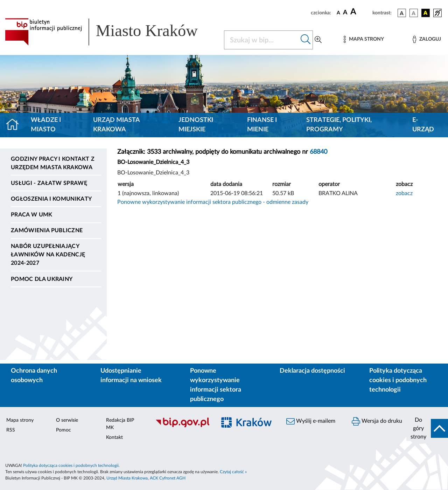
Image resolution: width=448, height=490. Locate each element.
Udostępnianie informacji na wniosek (131, 376)
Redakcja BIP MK (120, 424)
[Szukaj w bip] (306, 40)
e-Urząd (423, 125)
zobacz (404, 193)
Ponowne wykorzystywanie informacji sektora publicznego (216, 385)
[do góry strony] (427, 428)
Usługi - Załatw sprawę (49, 183)
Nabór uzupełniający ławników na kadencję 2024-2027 (48, 255)
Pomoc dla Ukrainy (42, 279)
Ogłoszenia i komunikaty (51, 199)
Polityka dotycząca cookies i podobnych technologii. (71, 465)
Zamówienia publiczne (47, 230)
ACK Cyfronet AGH (168, 478)
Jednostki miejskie (196, 125)
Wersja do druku (377, 421)
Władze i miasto (46, 125)
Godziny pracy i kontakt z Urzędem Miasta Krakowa (53, 163)
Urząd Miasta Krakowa (116, 125)
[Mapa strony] (364, 39)
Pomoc (64, 430)
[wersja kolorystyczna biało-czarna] (414, 13)
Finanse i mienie (262, 125)
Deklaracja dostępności (312, 371)
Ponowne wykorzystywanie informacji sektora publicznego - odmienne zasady (213, 202)
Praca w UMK (32, 215)
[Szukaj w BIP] (261, 40)
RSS (11, 430)
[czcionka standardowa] (338, 13)
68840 (318, 152)
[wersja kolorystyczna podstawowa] (402, 13)
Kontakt (114, 437)
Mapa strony (20, 420)
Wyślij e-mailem (311, 421)
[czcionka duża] (360, 12)
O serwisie (67, 420)
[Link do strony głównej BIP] (110, 32)
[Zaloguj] (427, 39)
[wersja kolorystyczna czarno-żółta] (426, 13)
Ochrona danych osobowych (34, 376)
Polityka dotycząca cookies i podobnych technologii (398, 380)
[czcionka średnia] (345, 13)
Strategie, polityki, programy (339, 125)
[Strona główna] (15, 125)
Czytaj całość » (233, 472)
